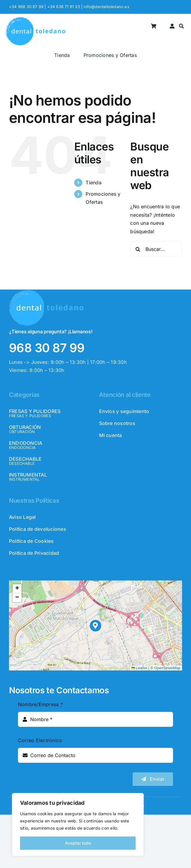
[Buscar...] (156, 249)
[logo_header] (35, 19)
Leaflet (139, 668)
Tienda (93, 183)
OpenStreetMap (167, 668)
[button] (96, 626)
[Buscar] (181, 27)
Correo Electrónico (40, 740)
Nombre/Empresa (40, 704)
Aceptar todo (78, 843)
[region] (78, 825)
